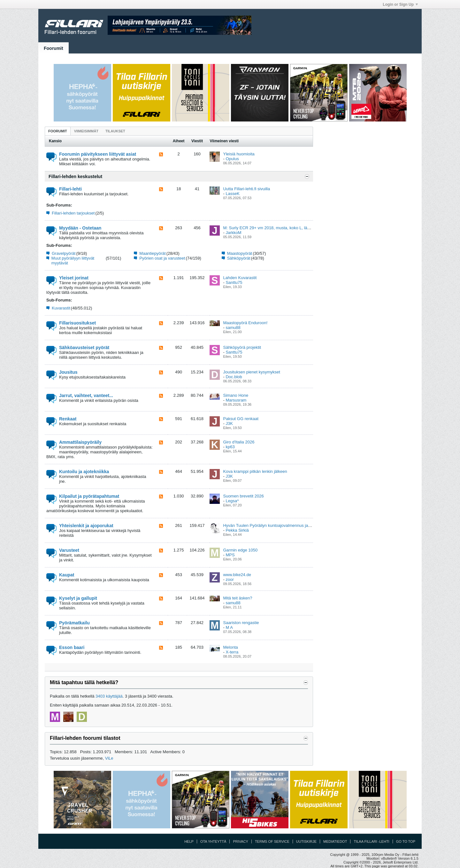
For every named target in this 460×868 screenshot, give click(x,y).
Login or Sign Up (400, 4)
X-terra (232, 652)
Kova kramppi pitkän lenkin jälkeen (255, 471)
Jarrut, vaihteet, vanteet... (86, 395)
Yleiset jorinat (74, 278)
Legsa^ (232, 501)
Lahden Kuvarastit (240, 278)
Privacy (240, 841)
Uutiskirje (306, 841)
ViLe (109, 758)
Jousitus (68, 372)
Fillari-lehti (70, 189)
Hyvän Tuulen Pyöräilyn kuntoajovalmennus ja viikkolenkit (276, 525)
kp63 (230, 447)
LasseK (232, 194)
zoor (230, 579)
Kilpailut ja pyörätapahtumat (89, 496)
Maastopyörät (240, 253)
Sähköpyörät (239, 258)
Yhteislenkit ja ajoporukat (86, 526)
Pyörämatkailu (74, 623)
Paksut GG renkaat (241, 419)
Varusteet (69, 550)
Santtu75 (234, 282)
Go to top (406, 841)
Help (189, 841)
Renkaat (68, 419)
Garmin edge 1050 (240, 550)
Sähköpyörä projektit (242, 347)
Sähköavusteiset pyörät (84, 348)
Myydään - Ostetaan (80, 228)
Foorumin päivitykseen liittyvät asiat (98, 154)
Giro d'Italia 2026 (239, 442)
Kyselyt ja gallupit (78, 598)
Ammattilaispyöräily (80, 442)
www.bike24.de (237, 575)
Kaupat (67, 575)
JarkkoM (233, 233)
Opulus (232, 159)
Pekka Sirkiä (237, 530)
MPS (230, 555)
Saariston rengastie (241, 623)
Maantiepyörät (152, 253)
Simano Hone (236, 395)
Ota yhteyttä (213, 841)
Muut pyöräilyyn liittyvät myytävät (73, 261)
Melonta (230, 647)
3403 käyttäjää (109, 696)
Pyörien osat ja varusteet (162, 258)
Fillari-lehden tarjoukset (73, 213)
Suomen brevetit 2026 (243, 496)
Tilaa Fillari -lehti (371, 841)
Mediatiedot (335, 841)
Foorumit (54, 48)
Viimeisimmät (86, 131)
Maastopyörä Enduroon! (245, 323)
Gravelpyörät (64, 253)
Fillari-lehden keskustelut (75, 176)
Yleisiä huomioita (239, 154)
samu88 (233, 328)
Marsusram (236, 400)
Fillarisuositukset (77, 323)
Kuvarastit (61, 308)
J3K (229, 423)
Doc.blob (234, 377)
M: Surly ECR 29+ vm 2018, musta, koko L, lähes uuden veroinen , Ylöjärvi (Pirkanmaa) (304, 228)
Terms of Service (272, 841)
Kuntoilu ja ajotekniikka (84, 472)
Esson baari (72, 647)
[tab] (58, 131)
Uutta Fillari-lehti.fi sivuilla (246, 189)
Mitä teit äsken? (238, 598)
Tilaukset (115, 131)
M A (229, 627)
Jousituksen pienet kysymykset (251, 372)
